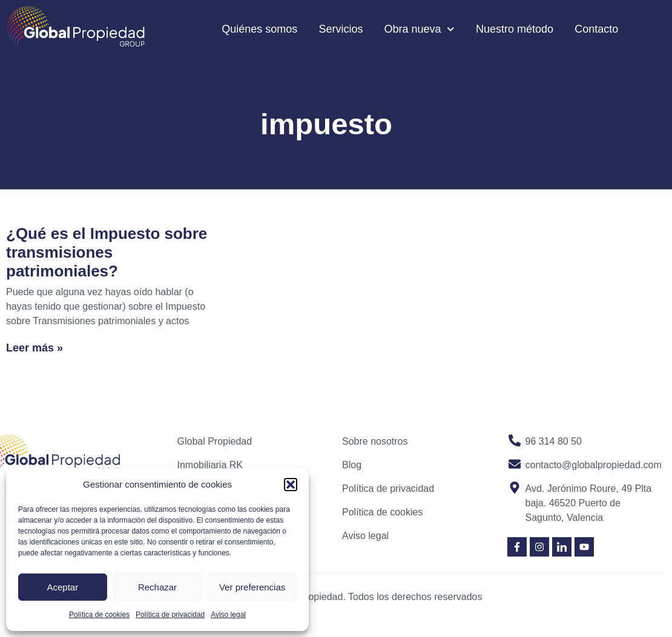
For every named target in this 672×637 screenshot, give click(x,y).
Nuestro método (515, 29)
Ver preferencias (252, 587)
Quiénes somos (259, 29)
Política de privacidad (170, 615)
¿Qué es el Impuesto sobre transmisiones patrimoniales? (107, 252)
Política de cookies (99, 615)
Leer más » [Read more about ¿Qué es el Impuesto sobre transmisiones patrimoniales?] (35, 348)
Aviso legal (228, 615)
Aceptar (62, 587)
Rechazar (157, 587)
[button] (291, 485)
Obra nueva (419, 29)
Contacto (596, 29)
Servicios (341, 29)
